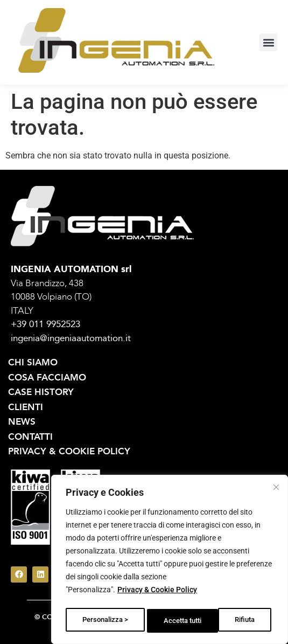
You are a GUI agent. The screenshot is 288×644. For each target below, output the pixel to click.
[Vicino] (278, 489)
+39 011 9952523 (45, 324)
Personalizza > (105, 621)
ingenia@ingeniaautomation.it (71, 338)
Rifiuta (173, 621)
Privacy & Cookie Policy (157, 594)
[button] (268, 42)
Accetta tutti (238, 621)
